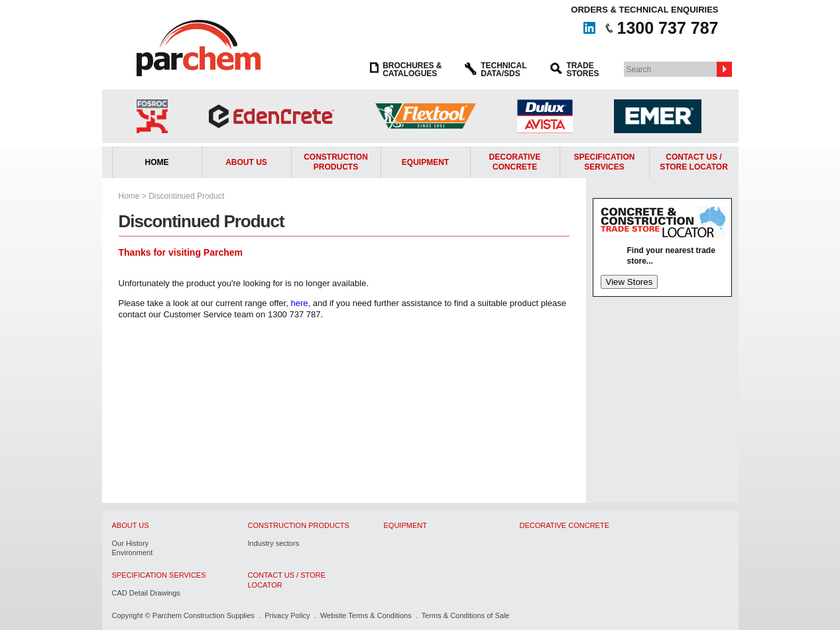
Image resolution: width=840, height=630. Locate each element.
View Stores (630, 282)
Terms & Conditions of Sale (466, 615)
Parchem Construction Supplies (204, 615)
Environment (133, 552)
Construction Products (336, 162)
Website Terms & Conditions (366, 615)
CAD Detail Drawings (146, 593)
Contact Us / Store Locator (287, 580)
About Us (246, 162)
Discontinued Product (186, 196)
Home (157, 162)
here (299, 303)
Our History (131, 543)
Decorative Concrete (515, 162)
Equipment (425, 162)
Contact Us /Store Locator (694, 162)
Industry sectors (274, 543)
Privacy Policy (287, 615)
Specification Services (605, 162)
